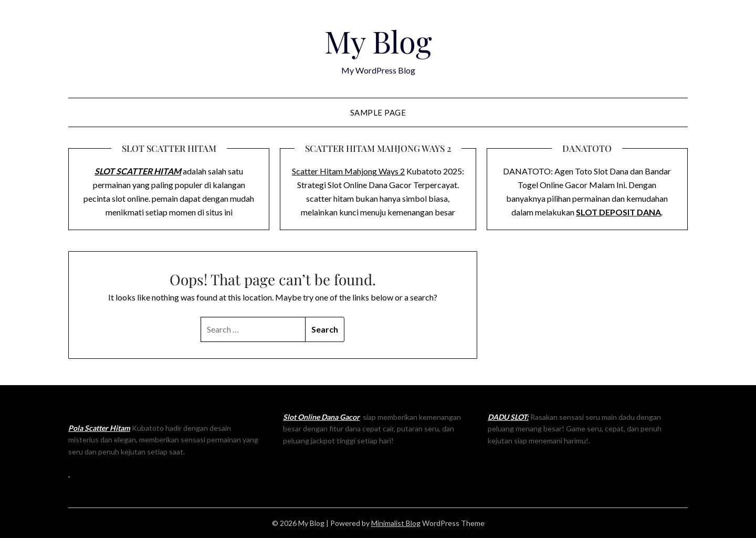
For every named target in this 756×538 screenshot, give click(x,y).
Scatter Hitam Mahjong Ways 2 (348, 171)
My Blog (378, 41)
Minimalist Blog (396, 523)
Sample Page (378, 112)
